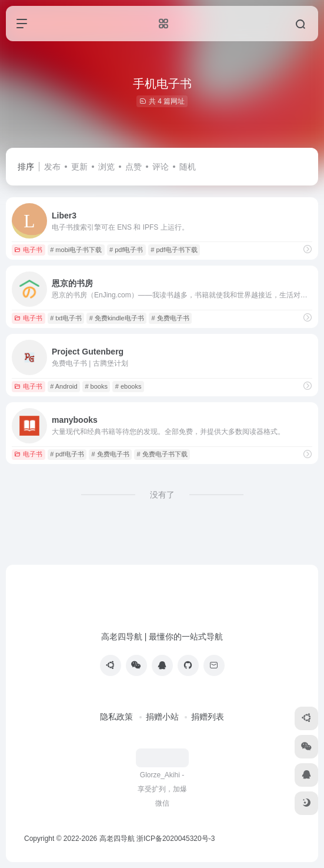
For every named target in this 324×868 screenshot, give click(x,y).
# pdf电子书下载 (174, 250)
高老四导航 (117, 839)
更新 (79, 167)
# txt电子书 (66, 318)
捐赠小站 (162, 717)
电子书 (28, 250)
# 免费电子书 (170, 318)
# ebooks (128, 386)
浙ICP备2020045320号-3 (177, 839)
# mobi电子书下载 (76, 250)
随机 (188, 167)
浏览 (106, 167)
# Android (64, 386)
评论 (161, 167)
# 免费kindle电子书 (117, 318)
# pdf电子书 (126, 250)
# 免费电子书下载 (162, 454)
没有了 (162, 495)
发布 (52, 167)
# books (96, 386)
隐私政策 (116, 717)
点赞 (133, 167)
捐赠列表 (208, 717)
